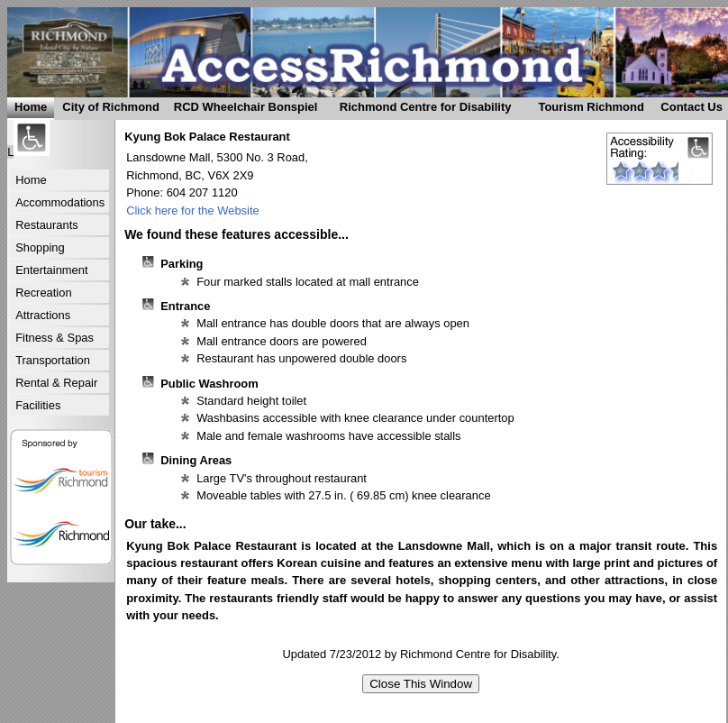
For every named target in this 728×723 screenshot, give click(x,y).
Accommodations (60, 202)
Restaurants (47, 225)
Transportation (53, 360)
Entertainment (51, 270)
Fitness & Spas (55, 338)
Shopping (40, 247)
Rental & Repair (56, 383)
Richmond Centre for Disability (417, 110)
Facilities (38, 405)
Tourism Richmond (586, 110)
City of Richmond (107, 110)
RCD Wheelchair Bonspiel (242, 110)
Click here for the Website (193, 210)
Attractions (43, 315)
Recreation (43, 293)
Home (31, 107)
